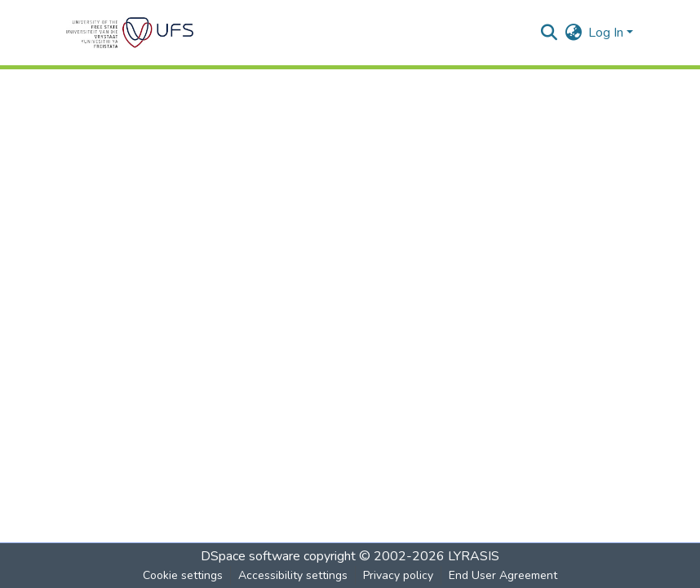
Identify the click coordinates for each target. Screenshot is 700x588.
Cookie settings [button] (183, 575)
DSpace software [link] (250, 556)
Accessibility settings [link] (293, 575)
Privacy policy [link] (398, 575)
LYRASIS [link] (474, 556)
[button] (130, 33)
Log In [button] (607, 33)
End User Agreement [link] (503, 575)
